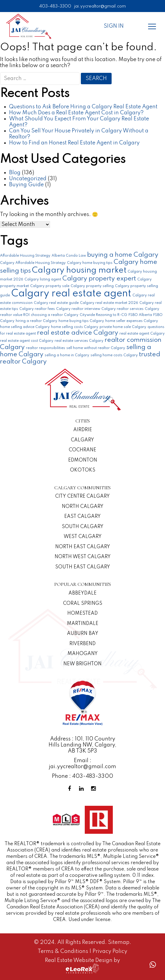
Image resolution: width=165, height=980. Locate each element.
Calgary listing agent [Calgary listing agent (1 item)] (43, 280)
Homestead (82, 614)
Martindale (83, 624)
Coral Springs (83, 604)
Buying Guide (26, 185)
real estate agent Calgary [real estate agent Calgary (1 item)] (142, 334)
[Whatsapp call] (153, 965)
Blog (15, 173)
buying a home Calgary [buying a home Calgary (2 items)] (123, 255)
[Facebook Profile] (71, 789)
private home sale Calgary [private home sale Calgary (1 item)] (123, 327)
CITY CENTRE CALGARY (82, 496)
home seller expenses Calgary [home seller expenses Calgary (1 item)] (132, 321)
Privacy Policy (110, 951)
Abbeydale (82, 593)
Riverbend (82, 644)
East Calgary (82, 517)
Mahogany (83, 654)
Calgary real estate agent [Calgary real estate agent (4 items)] (71, 294)
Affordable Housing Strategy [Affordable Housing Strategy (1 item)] (25, 256)
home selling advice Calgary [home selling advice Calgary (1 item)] (25, 327)
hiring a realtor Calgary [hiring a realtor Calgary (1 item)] (36, 321)
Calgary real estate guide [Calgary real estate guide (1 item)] (56, 303)
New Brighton (82, 664)
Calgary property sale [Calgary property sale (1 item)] (50, 286)
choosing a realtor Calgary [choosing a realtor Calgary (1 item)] (55, 315)
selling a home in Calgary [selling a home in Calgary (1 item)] (67, 355)
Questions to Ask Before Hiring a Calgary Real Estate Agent (83, 107)
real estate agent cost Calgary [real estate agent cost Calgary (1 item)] (27, 341)
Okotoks (83, 470)
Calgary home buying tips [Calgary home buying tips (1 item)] (90, 263)
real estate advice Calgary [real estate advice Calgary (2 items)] (78, 333)
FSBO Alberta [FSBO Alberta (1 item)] (140, 315)
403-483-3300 (55, 6)
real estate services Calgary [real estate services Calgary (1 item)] (79, 341)
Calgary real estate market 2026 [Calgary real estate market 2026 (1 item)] (109, 303)
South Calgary (83, 527)
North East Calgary (83, 547)
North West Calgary (83, 557)
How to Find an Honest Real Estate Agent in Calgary (74, 143)
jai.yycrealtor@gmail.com (100, 6)
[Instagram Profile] (95, 789)
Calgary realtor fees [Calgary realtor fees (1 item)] (37, 309)
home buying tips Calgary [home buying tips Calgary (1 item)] (81, 321)
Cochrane (82, 450)
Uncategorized (28, 179)
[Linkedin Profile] (83, 789)
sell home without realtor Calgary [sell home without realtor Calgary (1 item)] (96, 348)
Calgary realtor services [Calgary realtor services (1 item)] (122, 309)
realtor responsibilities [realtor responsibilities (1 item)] (46, 348)
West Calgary (83, 537)
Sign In (114, 26)
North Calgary (83, 507)
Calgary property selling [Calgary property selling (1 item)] (92, 286)
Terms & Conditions (63, 951)
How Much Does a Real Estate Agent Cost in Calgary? (76, 113)
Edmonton (83, 460)
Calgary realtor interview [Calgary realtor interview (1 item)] (78, 309)
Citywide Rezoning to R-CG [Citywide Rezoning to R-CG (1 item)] (103, 315)
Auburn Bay (83, 634)
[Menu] (152, 26)
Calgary (82, 440)
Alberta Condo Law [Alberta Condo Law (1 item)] (69, 256)
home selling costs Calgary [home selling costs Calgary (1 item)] (75, 327)
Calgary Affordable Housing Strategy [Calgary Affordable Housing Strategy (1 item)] (33, 263)
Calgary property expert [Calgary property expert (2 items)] (99, 279)
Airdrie (83, 430)
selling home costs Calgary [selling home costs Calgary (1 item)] (114, 355)
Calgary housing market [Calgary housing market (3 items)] (79, 270)
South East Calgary (83, 567)
